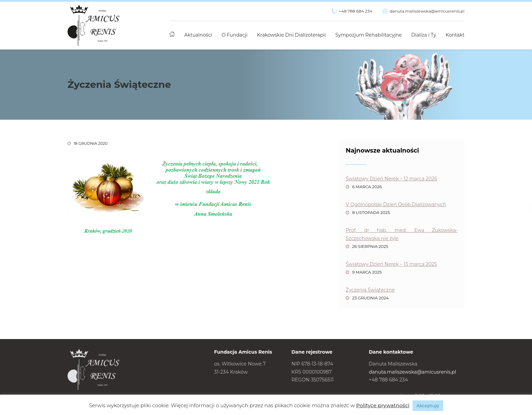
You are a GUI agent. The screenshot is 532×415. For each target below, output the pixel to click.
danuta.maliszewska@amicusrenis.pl (427, 11)
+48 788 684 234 (356, 11)
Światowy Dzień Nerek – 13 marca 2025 (391, 264)
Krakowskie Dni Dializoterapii (292, 35)
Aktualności (198, 35)
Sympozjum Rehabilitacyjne (368, 35)
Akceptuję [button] (428, 406)
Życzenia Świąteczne (370, 290)
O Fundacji (234, 35)
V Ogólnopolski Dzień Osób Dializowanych (396, 204)
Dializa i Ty (424, 35)
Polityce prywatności (383, 405)
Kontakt (455, 35)
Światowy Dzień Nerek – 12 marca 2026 (391, 179)
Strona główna (172, 31)
